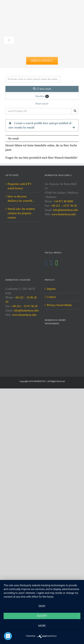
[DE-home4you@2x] (42, 9)
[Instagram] (51, 263)
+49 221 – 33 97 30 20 (64, 206)
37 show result (42, 89)
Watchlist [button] (42, 96)
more (42, 626)
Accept (42, 616)
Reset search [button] (42, 104)
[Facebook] (46, 263)
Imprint (51, 289)
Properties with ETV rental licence (19, 186)
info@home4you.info (66, 210)
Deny (42, 606)
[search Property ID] (38, 111)
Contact (51, 297)
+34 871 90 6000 (63, 201)
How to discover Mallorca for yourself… (21, 199)
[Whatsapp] (57, 263)
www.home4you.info (64, 214)
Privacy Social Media (59, 305)
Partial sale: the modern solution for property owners (21, 213)
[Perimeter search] (33, 79)
